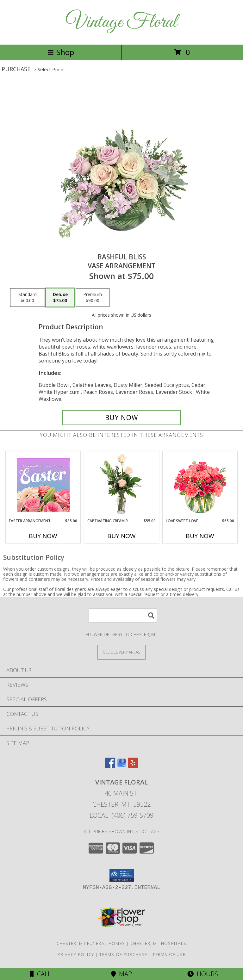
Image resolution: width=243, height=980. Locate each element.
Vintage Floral (121, 22)
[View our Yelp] (133, 766)
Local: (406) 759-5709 (121, 815)
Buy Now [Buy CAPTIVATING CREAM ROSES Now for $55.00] (121, 536)
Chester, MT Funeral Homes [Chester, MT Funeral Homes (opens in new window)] (91, 943)
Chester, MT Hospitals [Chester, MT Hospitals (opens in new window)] (158, 943)
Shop (61, 52)
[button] (122, 875)
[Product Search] (123, 615)
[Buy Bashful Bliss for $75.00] (121, 418)
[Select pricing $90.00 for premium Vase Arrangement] (93, 298)
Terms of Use (169, 954)
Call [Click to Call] (40, 974)
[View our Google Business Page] (121, 766)
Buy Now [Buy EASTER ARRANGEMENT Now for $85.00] (43, 536)
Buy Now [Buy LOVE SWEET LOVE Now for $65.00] (200, 536)
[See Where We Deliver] (121, 652)
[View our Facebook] (110, 766)
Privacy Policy (76, 954)
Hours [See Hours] (203, 974)
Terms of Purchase (123, 954)
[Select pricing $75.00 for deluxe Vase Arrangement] (60, 298)
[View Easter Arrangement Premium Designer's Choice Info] (43, 485)
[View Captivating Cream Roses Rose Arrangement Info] (122, 485)
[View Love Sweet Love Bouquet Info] (200, 485)
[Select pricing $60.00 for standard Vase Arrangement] (28, 298)
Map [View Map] (121, 974)
